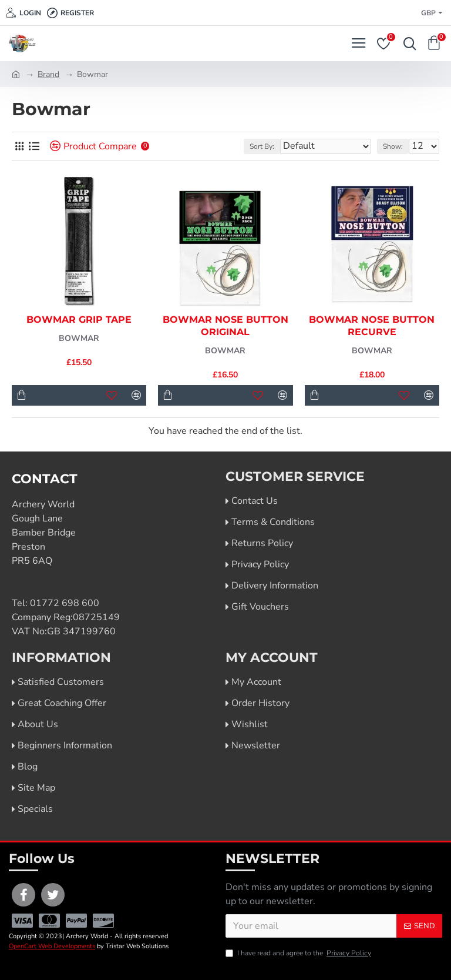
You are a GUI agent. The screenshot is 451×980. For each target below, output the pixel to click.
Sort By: (262, 146)
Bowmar (79, 338)
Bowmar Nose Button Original (225, 326)
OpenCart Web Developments (52, 946)
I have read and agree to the (299, 953)
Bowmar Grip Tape (79, 320)
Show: (393, 146)
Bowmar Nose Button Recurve (372, 326)
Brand (48, 74)
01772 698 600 (65, 603)
